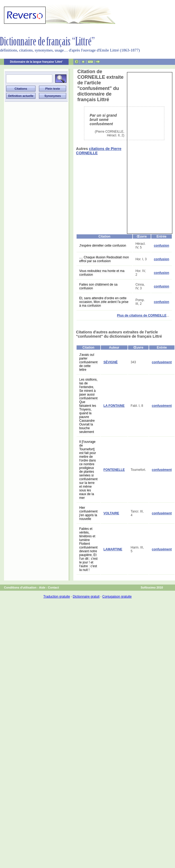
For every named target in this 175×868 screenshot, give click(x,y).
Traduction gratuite (57, 597)
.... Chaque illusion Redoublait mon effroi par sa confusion (104, 259)
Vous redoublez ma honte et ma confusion (102, 273)
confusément (162, 362)
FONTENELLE (114, 470)
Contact (53, 587)
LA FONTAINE (114, 406)
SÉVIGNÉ (111, 362)
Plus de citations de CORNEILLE (142, 315)
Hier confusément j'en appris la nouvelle (88, 513)
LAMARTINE (113, 549)
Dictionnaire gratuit (86, 597)
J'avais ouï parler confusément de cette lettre (88, 362)
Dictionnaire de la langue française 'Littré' (36, 62)
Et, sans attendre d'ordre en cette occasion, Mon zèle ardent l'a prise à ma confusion (104, 302)
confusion (162, 246)
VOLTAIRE (111, 513)
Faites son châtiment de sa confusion (98, 286)
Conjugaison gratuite (117, 597)
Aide (42, 587)
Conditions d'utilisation (20, 587)
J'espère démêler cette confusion (103, 246)
